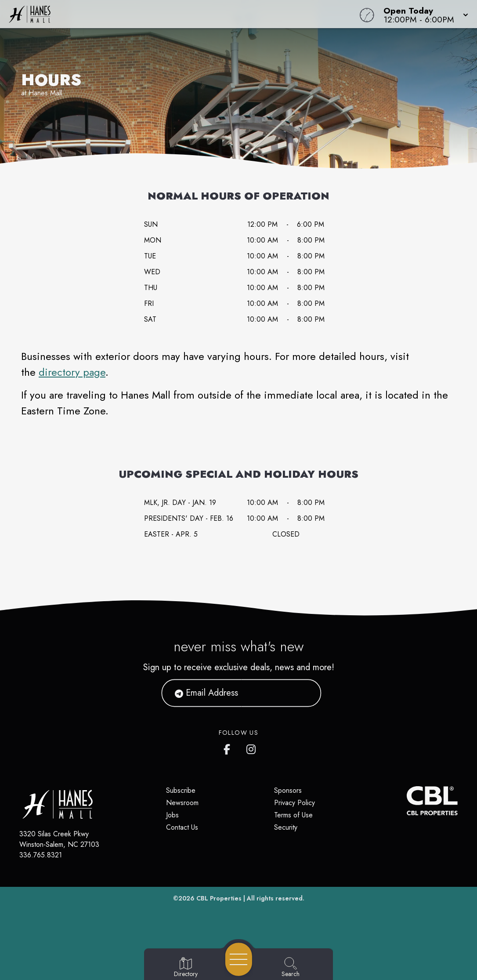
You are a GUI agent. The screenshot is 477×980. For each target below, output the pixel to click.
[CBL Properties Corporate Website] (407, 801)
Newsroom (182, 803)
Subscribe (181, 790)
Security (286, 827)
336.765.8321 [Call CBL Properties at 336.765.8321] (41, 855)
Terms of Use (293, 815)
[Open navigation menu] (239, 959)
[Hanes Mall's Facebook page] (229, 748)
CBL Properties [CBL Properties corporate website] (219, 898)
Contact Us (182, 827)
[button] (423, 14)
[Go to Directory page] (186, 968)
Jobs (172, 815)
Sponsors (288, 790)
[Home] (181, 14)
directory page (72, 372)
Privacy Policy (295, 803)
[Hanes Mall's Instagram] (252, 748)
